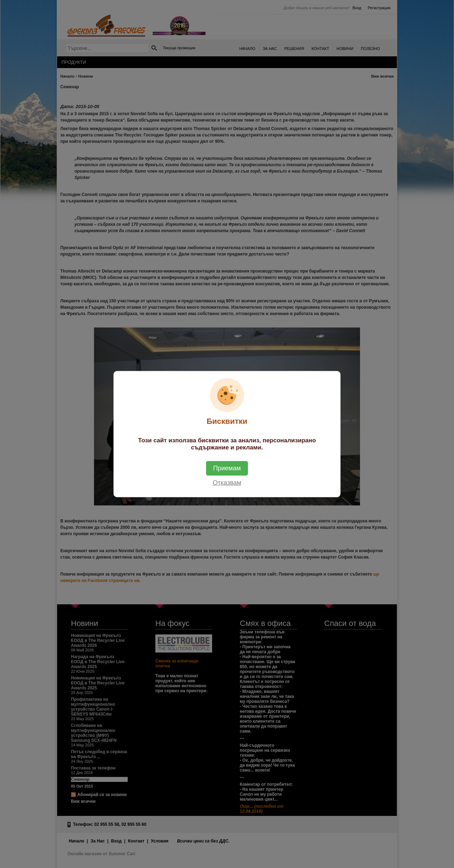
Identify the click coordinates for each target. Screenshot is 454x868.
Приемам (227, 468)
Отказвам (227, 483)
